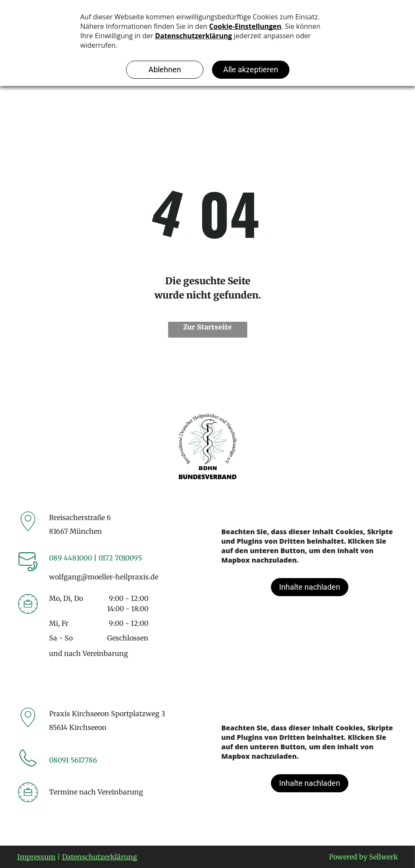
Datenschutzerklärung (100, 857)
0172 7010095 (120, 558)
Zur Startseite (207, 327)
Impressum (36, 857)
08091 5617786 (73, 760)
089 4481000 (71, 558)
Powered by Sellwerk (363, 857)
